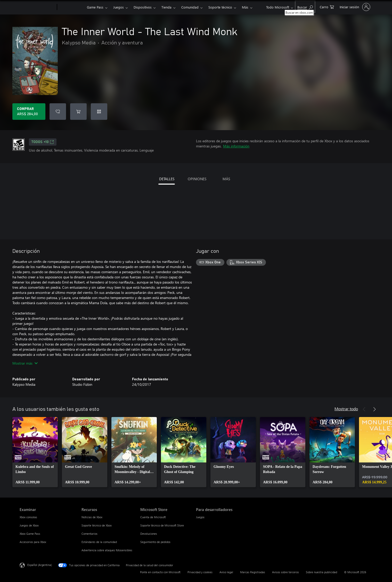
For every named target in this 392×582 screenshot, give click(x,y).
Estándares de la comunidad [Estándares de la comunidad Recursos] (99, 542)
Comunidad (190, 7)
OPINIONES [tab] (197, 179)
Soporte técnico (220, 7)
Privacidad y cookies (200, 572)
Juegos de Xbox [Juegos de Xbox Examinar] (29, 525)
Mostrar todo (346, 409)
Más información (236, 146)
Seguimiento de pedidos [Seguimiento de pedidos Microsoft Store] (155, 542)
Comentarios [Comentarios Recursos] (89, 534)
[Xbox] (71, 7)
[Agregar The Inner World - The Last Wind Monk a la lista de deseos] (58, 112)
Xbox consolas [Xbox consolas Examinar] (28, 517)
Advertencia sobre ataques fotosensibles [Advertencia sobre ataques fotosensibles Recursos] (107, 550)
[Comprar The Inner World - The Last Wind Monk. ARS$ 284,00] (29, 112)
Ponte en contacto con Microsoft (160, 572)
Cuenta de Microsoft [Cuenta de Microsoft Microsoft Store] (153, 517)
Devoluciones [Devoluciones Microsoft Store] (149, 534)
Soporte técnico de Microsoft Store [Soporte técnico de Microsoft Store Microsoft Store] (162, 525)
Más (245, 7)
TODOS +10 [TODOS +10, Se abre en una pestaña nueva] (43, 142)
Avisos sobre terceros (285, 572)
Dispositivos (143, 7)
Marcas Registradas (253, 572)
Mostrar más (25, 363)
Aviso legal (226, 572)
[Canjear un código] (99, 112)
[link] (35, 452)
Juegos (119, 7)
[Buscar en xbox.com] (305, 7)
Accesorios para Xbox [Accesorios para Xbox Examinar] (33, 542)
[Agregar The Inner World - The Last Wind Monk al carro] (78, 112)
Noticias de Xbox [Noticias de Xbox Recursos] (92, 517)
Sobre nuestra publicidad (321, 572)
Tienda (166, 7)
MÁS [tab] (226, 179)
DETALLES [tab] (167, 179)
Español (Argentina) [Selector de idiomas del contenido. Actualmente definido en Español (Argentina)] (40, 565)
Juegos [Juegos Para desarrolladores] (200, 517)
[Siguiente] (374, 409)
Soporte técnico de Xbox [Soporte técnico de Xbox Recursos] (97, 525)
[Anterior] (364, 409)
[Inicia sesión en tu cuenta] (354, 7)
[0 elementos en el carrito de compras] (327, 7)
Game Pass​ (95, 7)
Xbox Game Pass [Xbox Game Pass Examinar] (30, 534)
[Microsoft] (37, 7)
